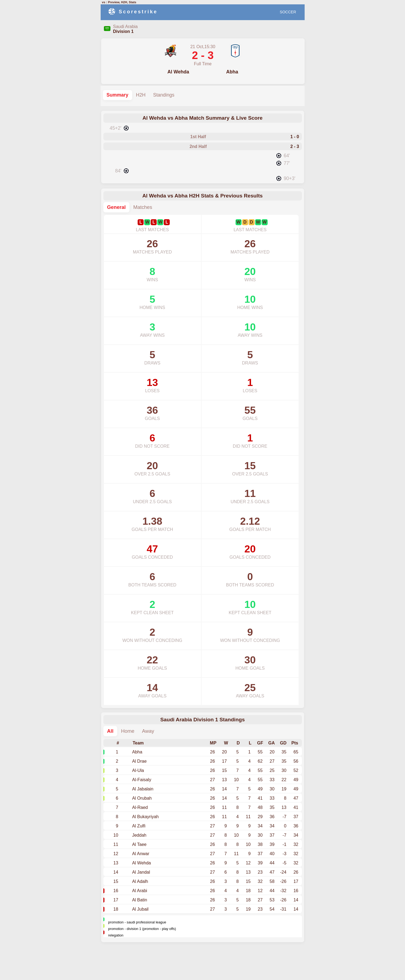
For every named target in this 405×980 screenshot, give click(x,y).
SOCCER (288, 12)
